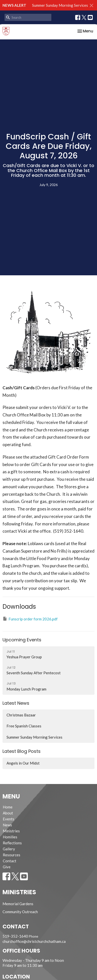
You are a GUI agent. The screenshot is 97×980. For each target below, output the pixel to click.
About (8, 813)
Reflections (12, 843)
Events (9, 819)
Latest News (16, 703)
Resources (12, 855)
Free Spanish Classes (24, 726)
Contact (10, 861)
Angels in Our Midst (23, 763)
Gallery (9, 849)
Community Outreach (20, 912)
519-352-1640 (15, 936)
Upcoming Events (22, 640)
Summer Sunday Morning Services (60, 5)
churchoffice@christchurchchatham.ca (34, 941)
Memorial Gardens (18, 904)
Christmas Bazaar (21, 715)
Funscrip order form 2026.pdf (30, 619)
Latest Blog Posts (22, 751)
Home (8, 807)
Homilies (10, 837)
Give (7, 867)
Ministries (11, 831)
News (7, 825)
